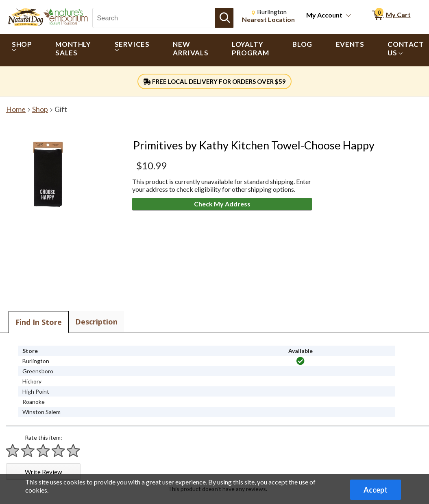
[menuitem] (22, 50)
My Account (324, 15)
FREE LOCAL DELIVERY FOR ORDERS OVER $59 (214, 81)
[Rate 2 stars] (28, 450)
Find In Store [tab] (39, 322)
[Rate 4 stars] (59, 450)
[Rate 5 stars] (74, 450)
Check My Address (222, 204)
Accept (376, 490)
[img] (301, 361)
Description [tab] (96, 322)
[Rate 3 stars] (44, 450)
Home (16, 109)
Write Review (43, 472)
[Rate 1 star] (13, 450)
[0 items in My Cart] (391, 15)
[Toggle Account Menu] (348, 16)
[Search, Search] (154, 18)
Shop (40, 109)
